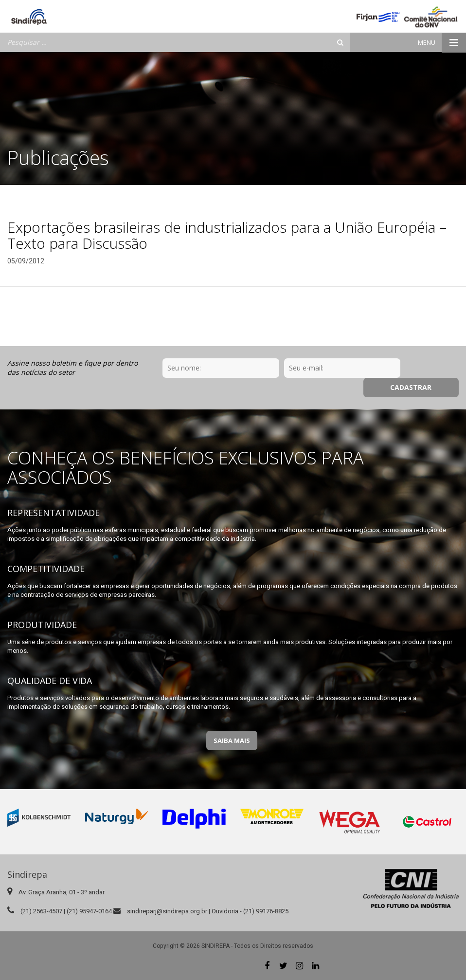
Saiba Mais (232, 740)
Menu (442, 43)
